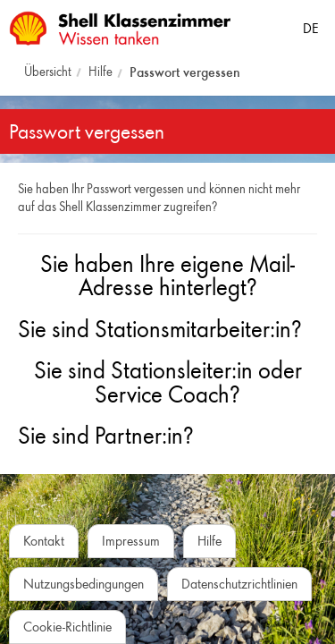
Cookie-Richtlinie (67, 627)
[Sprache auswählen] (310, 25)
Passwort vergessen (185, 72)
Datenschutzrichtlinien (239, 584)
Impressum (131, 541)
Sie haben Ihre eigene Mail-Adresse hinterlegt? (167, 276)
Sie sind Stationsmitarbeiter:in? (160, 329)
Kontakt (44, 541)
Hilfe (100, 72)
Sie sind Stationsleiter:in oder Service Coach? (168, 382)
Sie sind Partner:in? (106, 436)
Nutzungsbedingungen (84, 584)
